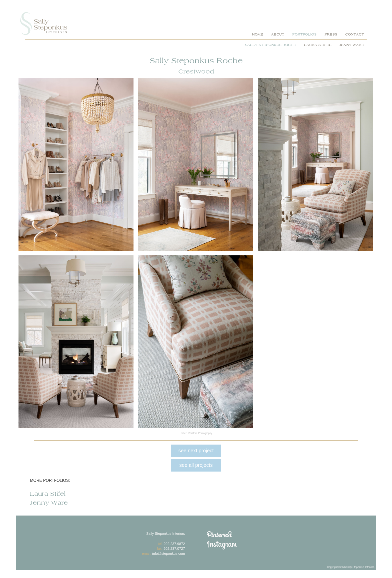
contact (355, 35)
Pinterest (244, 534)
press (331, 35)
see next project (196, 451)
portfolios (304, 35)
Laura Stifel (318, 45)
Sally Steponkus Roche (270, 45)
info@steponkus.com (169, 554)
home (257, 35)
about (278, 35)
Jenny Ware (352, 45)
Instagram (244, 545)
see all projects (196, 465)
